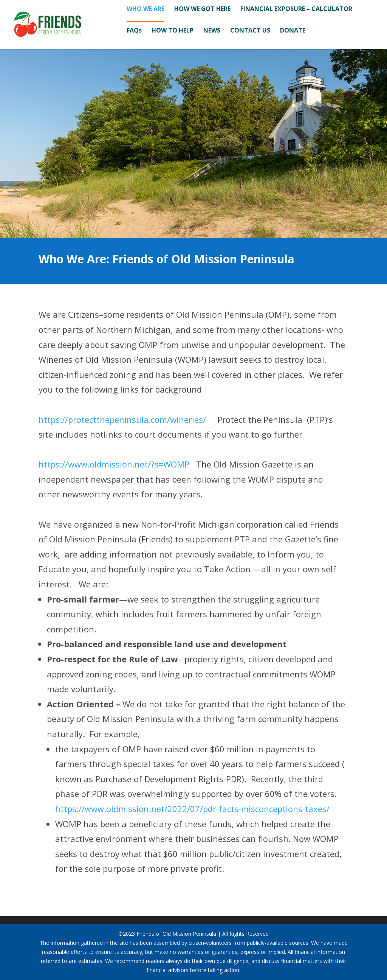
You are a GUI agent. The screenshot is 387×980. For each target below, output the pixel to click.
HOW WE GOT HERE (202, 9)
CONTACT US (250, 31)
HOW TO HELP (173, 31)
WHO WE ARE (146, 9)
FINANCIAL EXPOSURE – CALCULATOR (296, 9)
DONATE (293, 31)
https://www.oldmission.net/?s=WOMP (114, 464)
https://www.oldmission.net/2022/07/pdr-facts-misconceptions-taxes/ (192, 809)
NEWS (212, 31)
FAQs (134, 31)
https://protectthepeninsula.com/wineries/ (122, 419)
